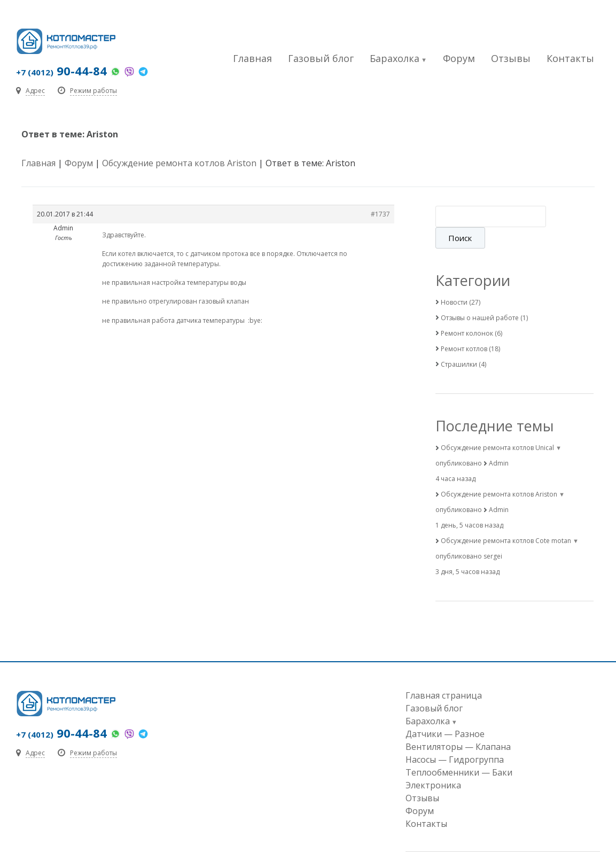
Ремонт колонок (467, 312)
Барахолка (395, 58)
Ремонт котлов (464, 327)
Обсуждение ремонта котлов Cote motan (506, 519)
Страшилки (459, 343)
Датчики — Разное (445, 712)
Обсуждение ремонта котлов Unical (497, 426)
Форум (459, 58)
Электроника (433, 764)
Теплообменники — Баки (459, 751)
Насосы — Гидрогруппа (455, 738)
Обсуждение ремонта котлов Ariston (179, 163)
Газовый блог (321, 58)
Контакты (570, 58)
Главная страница (444, 674)
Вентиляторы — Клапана (458, 725)
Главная (252, 58)
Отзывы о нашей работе (480, 296)
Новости (454, 281)
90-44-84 (61, 71)
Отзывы (511, 58)
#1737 (380, 214)
